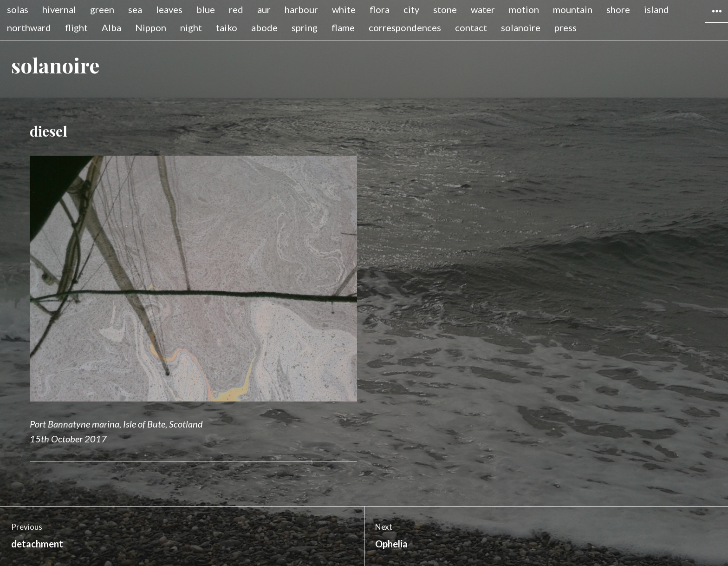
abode (264, 27)
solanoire (521, 27)
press (565, 27)
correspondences (405, 27)
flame (343, 27)
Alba (111, 27)
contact (471, 27)
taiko (227, 27)
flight (76, 27)
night (191, 27)
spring (305, 27)
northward (29, 27)
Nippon (151, 27)
